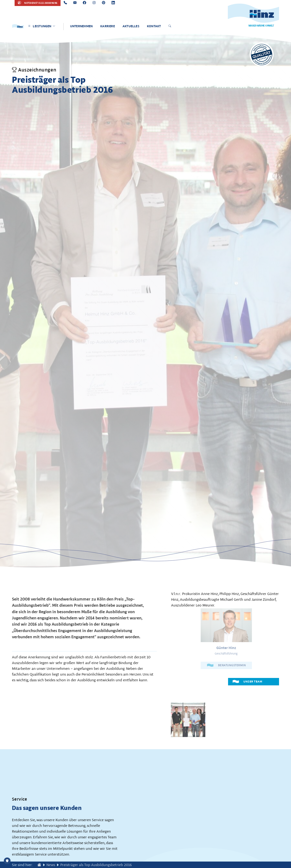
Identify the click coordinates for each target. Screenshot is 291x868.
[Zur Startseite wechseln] (39, 865)
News (51, 865)
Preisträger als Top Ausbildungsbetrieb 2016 (96, 865)
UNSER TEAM (248, 681)
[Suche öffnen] (171, 27)
